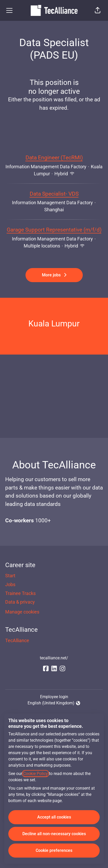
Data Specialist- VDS (54, 194)
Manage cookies (22, 612)
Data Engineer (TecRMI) (54, 158)
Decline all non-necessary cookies (54, 834)
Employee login (54, 697)
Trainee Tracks (20, 593)
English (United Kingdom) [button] (54, 703)
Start (10, 576)
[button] (98, 10)
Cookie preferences (54, 850)
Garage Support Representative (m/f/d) (54, 230)
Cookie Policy (36, 774)
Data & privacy (20, 602)
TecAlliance (17, 640)
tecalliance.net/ (54, 658)
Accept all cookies (54, 817)
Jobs (10, 584)
